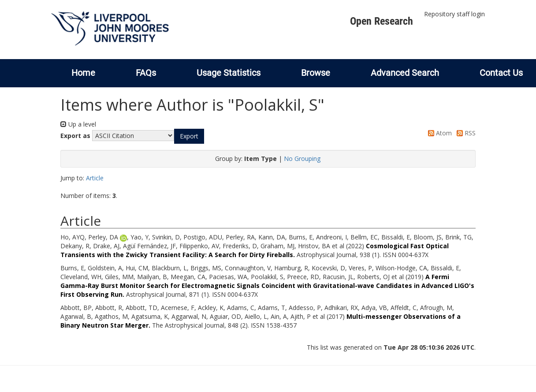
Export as (75, 136)
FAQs (146, 73)
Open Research (382, 21)
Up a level (78, 124)
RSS (465, 133)
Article (95, 178)
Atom (438, 133)
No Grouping (302, 159)
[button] (189, 136)
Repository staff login (454, 14)
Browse (316, 73)
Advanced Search (405, 73)
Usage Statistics (229, 73)
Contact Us (501, 73)
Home (83, 73)
